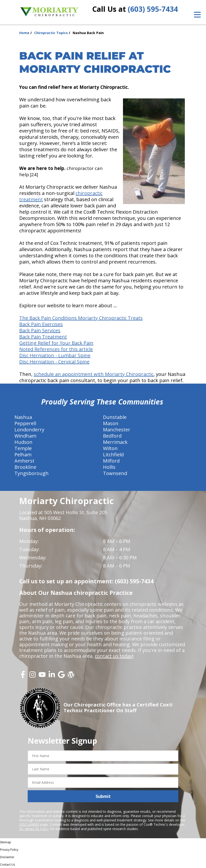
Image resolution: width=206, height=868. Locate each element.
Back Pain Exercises (41, 324)
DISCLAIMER (29, 824)
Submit (103, 796)
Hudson (23, 442)
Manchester (117, 430)
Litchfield (113, 455)
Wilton (110, 448)
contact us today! (114, 656)
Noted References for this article (56, 349)
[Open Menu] (197, 15)
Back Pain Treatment (43, 337)
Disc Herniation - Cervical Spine (54, 362)
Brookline (25, 467)
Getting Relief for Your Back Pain (56, 343)
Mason (111, 423)
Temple (23, 448)
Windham (25, 436)
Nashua (23, 417)
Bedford (112, 436)
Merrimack (115, 442)
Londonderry (29, 430)
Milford (111, 461)
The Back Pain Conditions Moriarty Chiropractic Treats (81, 318)
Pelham (23, 455)
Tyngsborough (32, 473)
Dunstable (115, 417)
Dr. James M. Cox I (34, 829)
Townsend (115, 473)
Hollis (109, 467)
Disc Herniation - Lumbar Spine (55, 355)
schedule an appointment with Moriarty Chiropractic (94, 374)
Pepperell (25, 423)
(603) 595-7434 (153, 9)
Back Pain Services (40, 330)
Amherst (24, 461)
